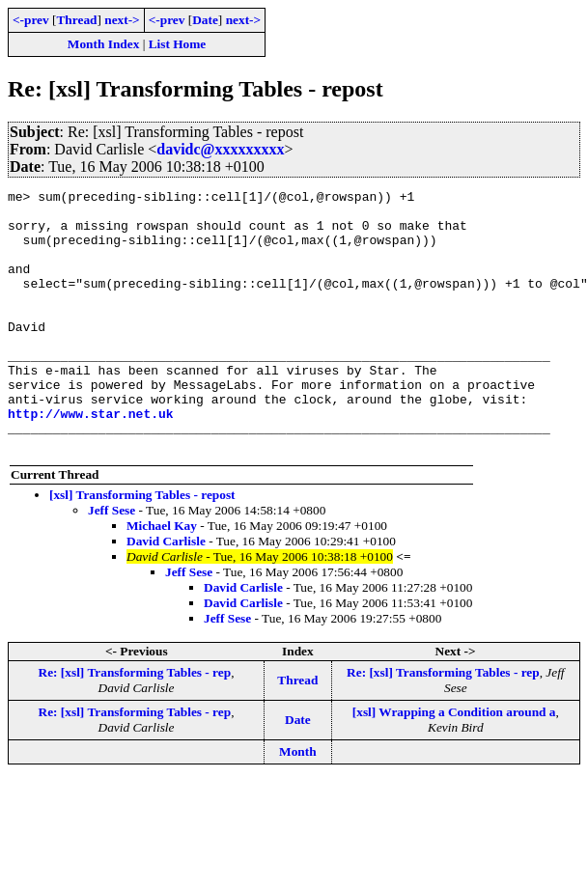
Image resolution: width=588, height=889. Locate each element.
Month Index (103, 44)
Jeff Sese (112, 562)
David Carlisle (166, 593)
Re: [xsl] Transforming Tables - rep (135, 724)
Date (205, 20)
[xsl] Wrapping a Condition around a (454, 764)
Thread (76, 20)
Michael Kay (162, 578)
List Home (178, 44)
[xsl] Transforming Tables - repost (142, 547)
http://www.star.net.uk (91, 459)
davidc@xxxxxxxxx (220, 149)
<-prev (31, 20)
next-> (122, 20)
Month (298, 804)
